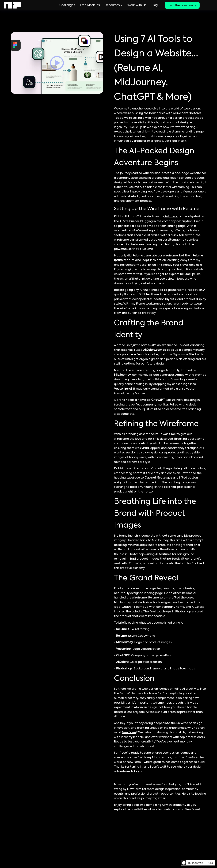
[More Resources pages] (122, 5)
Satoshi (119, 409)
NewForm (129, 732)
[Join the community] (182, 5)
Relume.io (171, 217)
